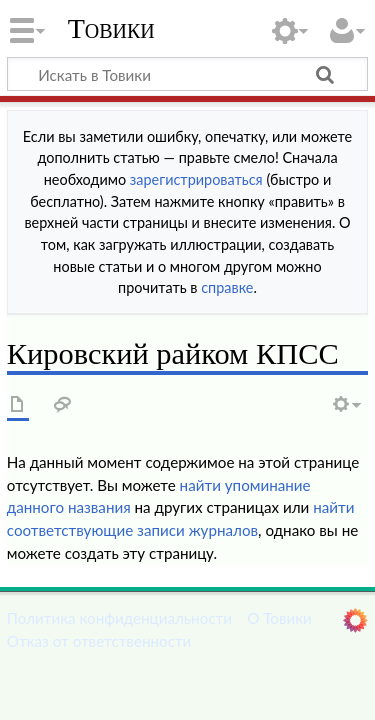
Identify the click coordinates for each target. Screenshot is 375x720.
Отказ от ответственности (99, 641)
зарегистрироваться (196, 179)
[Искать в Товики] (187, 74)
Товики (111, 29)
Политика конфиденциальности (119, 618)
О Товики (279, 618)
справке (227, 287)
